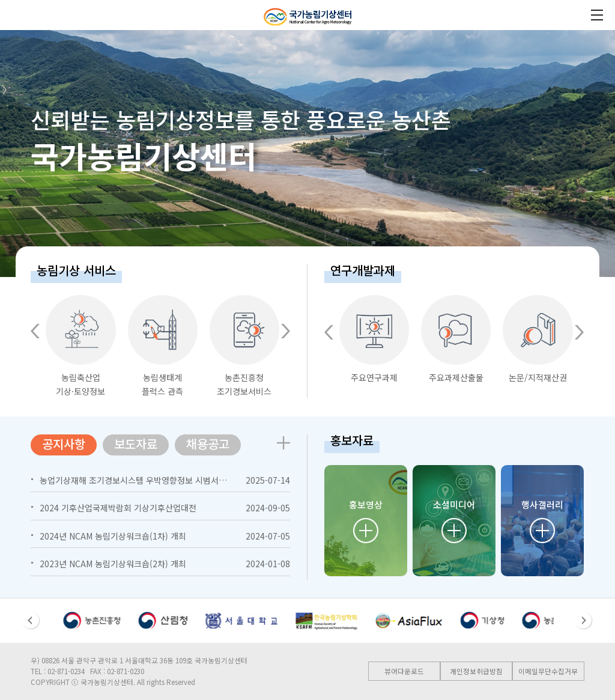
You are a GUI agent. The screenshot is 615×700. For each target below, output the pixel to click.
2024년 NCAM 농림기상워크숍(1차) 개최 (113, 536)
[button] (35, 331)
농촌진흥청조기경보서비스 (244, 346)
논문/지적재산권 (538, 339)
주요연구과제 (374, 339)
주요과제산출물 (456, 339)
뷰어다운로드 (404, 671)
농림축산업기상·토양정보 (80, 346)
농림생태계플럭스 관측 (163, 346)
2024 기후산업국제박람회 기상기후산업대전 (118, 508)
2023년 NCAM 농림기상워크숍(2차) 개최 (113, 564)
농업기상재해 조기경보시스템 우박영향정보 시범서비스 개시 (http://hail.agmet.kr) (192, 480)
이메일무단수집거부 (548, 671)
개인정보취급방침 (476, 671)
